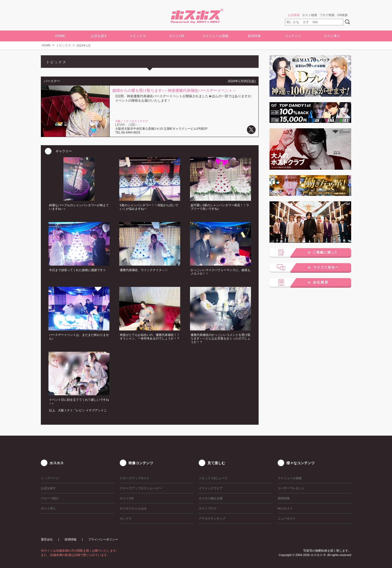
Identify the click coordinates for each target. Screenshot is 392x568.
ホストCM (177, 36)
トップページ (50, 478)
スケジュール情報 (215, 36)
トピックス (64, 45)
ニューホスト (287, 518)
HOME (60, 36)
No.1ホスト (285, 508)
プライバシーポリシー (103, 539)
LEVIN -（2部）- (127, 125)
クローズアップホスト (135, 478)
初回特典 (254, 36)
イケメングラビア (211, 488)
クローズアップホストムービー (141, 488)
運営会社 (47, 539)
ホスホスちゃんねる (133, 508)
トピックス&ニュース (213, 478)
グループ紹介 (50, 498)
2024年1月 (84, 45)
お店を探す (99, 36)
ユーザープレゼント (291, 488)
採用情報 (71, 539)
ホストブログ (208, 508)
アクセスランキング (212, 518)
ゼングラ (126, 518)
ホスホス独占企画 (211, 498)
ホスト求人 (332, 36)
